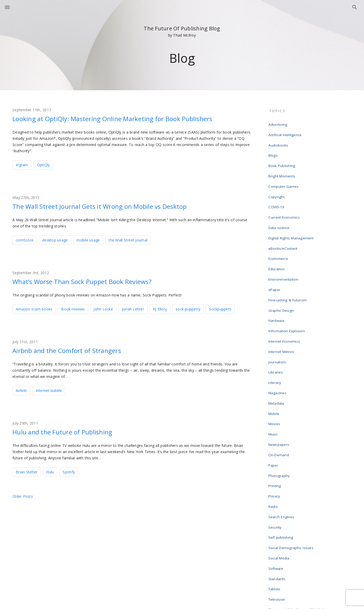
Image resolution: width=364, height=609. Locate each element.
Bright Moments (282, 165)
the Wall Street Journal (128, 239)
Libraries (277, 323)
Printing (276, 414)
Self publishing (282, 455)
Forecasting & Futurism (288, 265)
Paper (274, 397)
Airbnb (21, 388)
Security (276, 447)
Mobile (275, 356)
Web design (279, 538)
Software (277, 480)
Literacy (276, 331)
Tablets (276, 497)
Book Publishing (283, 157)
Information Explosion (287, 289)
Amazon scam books (34, 307)
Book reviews (73, 307)
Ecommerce (279, 231)
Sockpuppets (220, 307)
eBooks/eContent (284, 223)
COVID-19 (277, 190)
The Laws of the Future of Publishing (299, 514)
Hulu (50, 469)
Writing (275, 555)
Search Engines (282, 439)
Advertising (279, 123)
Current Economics (285, 198)
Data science (280, 206)
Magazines (278, 339)
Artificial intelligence (286, 132)
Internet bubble (49, 388)
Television (278, 505)
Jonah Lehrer (133, 307)
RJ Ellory (160, 307)
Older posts (23, 494)
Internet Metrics (282, 306)
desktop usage (55, 239)
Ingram (22, 164)
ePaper (276, 256)
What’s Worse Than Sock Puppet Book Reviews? (94, 280)
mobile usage (88, 239)
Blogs (274, 148)
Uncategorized (281, 522)
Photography (280, 406)
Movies (275, 364)
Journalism (278, 314)
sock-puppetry (188, 307)
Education (277, 240)
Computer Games (284, 173)
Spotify (69, 469)
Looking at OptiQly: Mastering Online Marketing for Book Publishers (130, 118)
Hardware (278, 281)
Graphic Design (282, 273)
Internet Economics (285, 298)
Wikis (274, 547)
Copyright (277, 182)
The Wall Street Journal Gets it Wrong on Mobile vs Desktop (115, 205)
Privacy (275, 422)
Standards (278, 489)
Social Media (280, 472)
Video (274, 530)
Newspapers (280, 381)
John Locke (103, 307)
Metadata (277, 348)
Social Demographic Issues (291, 464)
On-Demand (279, 389)
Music (274, 372)
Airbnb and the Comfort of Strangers (76, 349)
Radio (274, 431)
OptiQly (44, 164)
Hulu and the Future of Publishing (71, 430)
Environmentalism (284, 248)
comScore (25, 239)
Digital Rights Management (291, 215)
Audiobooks (279, 140)
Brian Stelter (27, 469)
